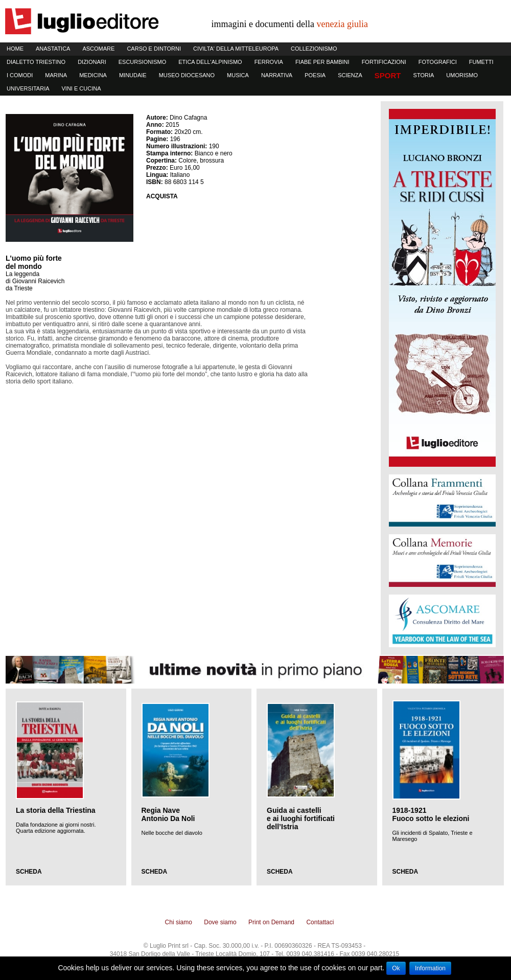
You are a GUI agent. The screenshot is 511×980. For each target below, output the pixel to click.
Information (430, 968)
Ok (396, 968)
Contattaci (320, 922)
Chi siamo (179, 922)
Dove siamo (220, 922)
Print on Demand (271, 922)
